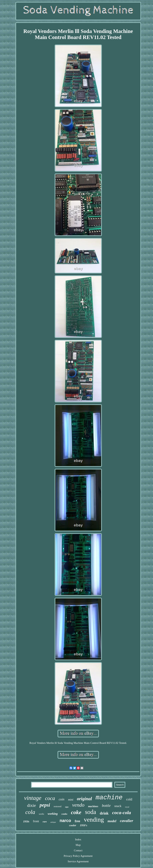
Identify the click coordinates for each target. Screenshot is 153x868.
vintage (33, 798)
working (53, 814)
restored (58, 806)
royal (127, 807)
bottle (106, 806)
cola (30, 812)
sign (67, 807)
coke (76, 812)
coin (61, 799)
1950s (26, 822)
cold (129, 799)
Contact (78, 850)
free (78, 821)
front (36, 821)
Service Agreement (78, 861)
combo (64, 814)
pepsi (45, 805)
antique (53, 822)
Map (78, 845)
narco (65, 821)
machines (93, 806)
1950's (84, 825)
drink (104, 813)
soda (91, 812)
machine (109, 798)
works (42, 814)
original (84, 799)
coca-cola (122, 813)
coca (50, 798)
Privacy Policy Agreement (78, 856)
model (112, 821)
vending (94, 820)
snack (118, 806)
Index (78, 839)
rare (45, 822)
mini (71, 800)
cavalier (127, 821)
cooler (73, 825)
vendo (78, 805)
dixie (32, 805)
